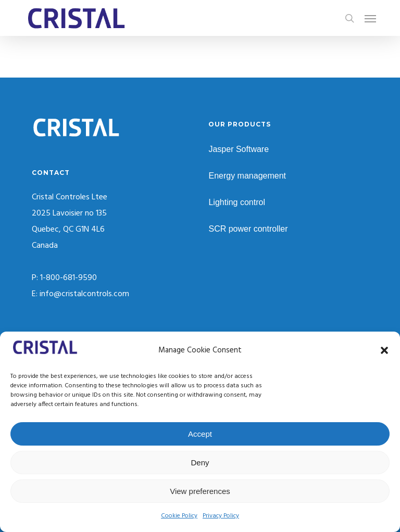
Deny (200, 463)
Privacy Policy (221, 516)
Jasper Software (239, 149)
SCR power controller (248, 229)
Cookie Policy (179, 516)
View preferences (200, 491)
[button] (384, 350)
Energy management (247, 176)
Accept (200, 434)
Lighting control (237, 202)
